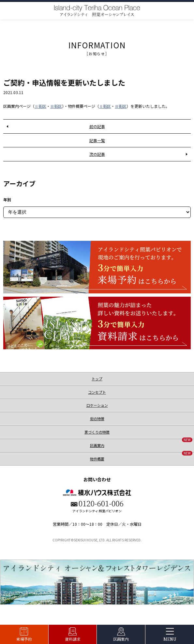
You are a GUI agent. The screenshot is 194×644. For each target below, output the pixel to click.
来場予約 (24, 639)
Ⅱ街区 (40, 106)
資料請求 (73, 639)
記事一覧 (97, 140)
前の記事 (97, 126)
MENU (170, 639)
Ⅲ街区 (56, 106)
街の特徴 (97, 419)
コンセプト (97, 392)
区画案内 (121, 639)
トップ (97, 379)
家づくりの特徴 (97, 432)
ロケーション (97, 405)
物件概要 (141, 457)
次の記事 (97, 154)
